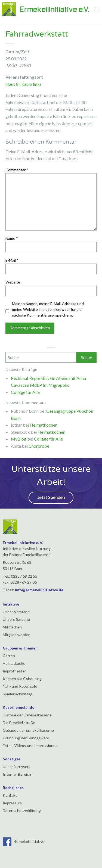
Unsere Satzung (16, 619)
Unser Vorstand (16, 612)
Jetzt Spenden (51, 498)
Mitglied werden (17, 635)
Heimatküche (14, 663)
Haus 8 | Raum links (24, 84)
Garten (9, 656)
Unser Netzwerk (17, 767)
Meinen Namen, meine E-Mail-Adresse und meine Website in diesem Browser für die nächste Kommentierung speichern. (48, 309)
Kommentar (17, 170)
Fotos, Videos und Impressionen (30, 746)
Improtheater (14, 671)
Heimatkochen (44, 425)
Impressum (12, 803)
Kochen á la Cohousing (22, 679)
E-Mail (12, 260)
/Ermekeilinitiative (24, 841)
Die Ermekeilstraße (19, 723)
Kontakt (10, 795)
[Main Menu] (97, 9)
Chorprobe (39, 446)
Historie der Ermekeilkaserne (27, 715)
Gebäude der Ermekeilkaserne (28, 730)
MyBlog (19, 439)
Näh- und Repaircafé (20, 686)
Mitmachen (12, 627)
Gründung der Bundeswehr (26, 738)
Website (13, 282)
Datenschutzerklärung (22, 811)
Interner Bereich (17, 774)
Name (12, 238)
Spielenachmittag (18, 694)
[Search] (41, 357)
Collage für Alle (25, 392)
